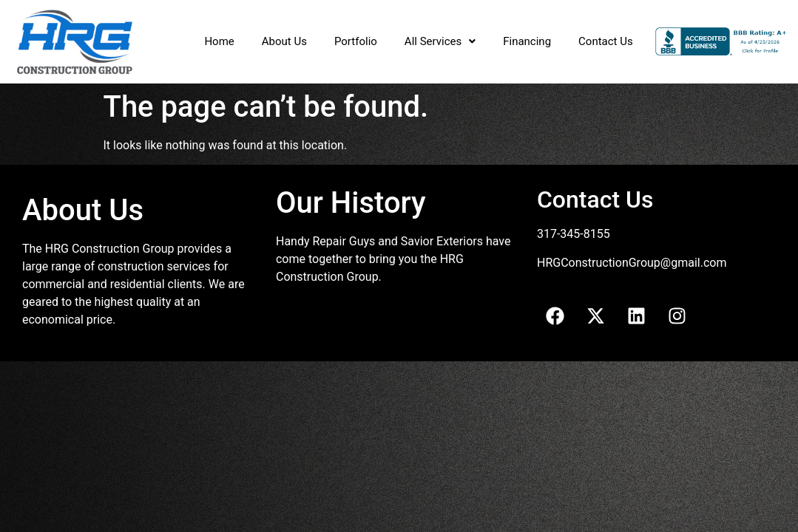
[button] (440, 42)
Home (219, 41)
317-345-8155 (574, 234)
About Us (284, 41)
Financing (527, 41)
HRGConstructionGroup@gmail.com (632, 263)
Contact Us (606, 41)
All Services (440, 41)
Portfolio (356, 41)
